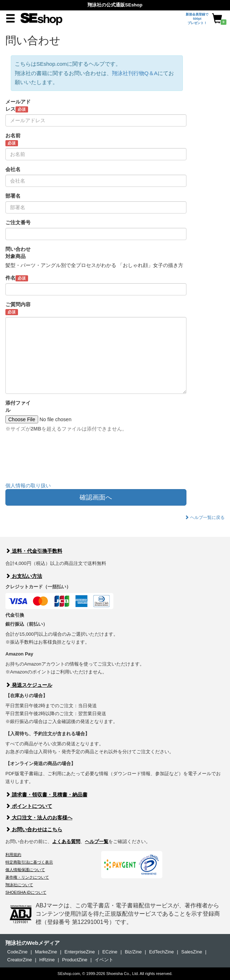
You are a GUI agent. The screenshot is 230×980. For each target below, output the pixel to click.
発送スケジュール (29, 685)
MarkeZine (46, 952)
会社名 (13, 169)
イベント (104, 960)
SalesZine (192, 952)
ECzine (110, 952)
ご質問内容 (18, 308)
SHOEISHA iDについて (26, 892)
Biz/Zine (133, 952)
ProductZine (75, 960)
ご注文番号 (18, 222)
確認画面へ (96, 497)
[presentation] (60, 463)
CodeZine (17, 952)
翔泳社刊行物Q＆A (135, 73)
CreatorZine (20, 960)
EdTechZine (161, 952)
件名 (17, 278)
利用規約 (13, 855)
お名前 (13, 139)
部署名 (13, 196)
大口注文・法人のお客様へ (39, 818)
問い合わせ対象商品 (18, 253)
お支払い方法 (24, 576)
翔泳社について (19, 885)
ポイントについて (29, 806)
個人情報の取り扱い (28, 486)
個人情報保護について (25, 870)
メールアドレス (18, 106)
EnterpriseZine (80, 952)
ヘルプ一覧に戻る (205, 517)
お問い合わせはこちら (34, 829)
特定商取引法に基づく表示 (29, 862)
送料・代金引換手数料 (34, 551)
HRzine (47, 960)
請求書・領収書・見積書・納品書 (46, 795)
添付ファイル (18, 406)
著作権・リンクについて (27, 877)
